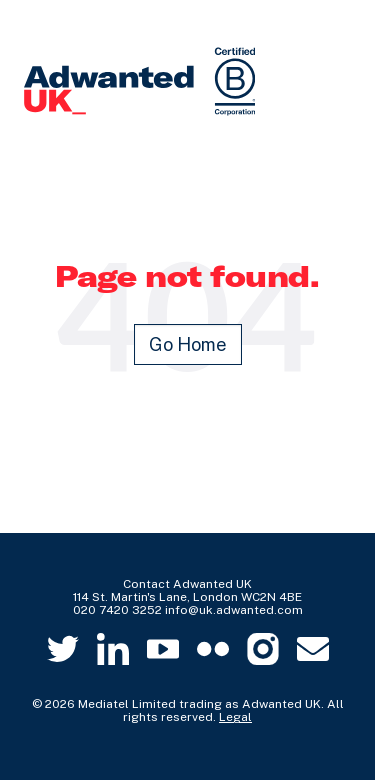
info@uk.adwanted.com (234, 610)
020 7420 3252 (117, 610)
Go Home (188, 344)
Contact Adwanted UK (187, 584)
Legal (235, 717)
